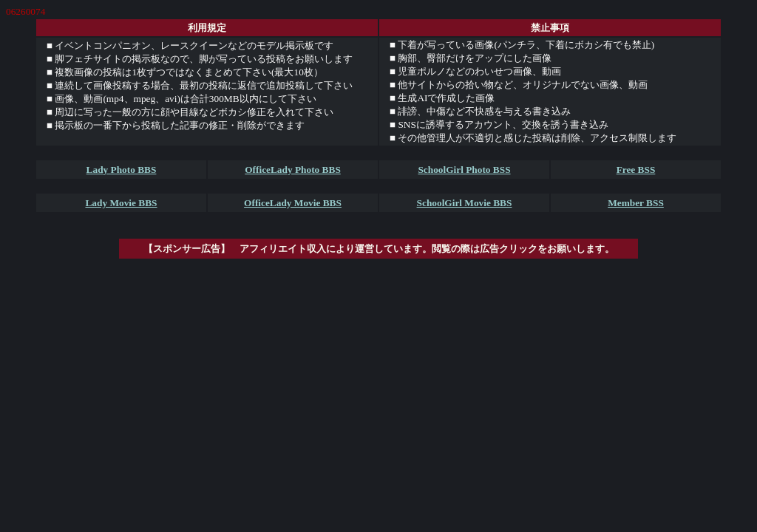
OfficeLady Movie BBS (293, 203)
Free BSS (636, 170)
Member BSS (636, 203)
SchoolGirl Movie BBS (465, 203)
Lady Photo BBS (122, 170)
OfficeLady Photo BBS (293, 170)
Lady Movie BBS (121, 203)
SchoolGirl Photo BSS (464, 170)
